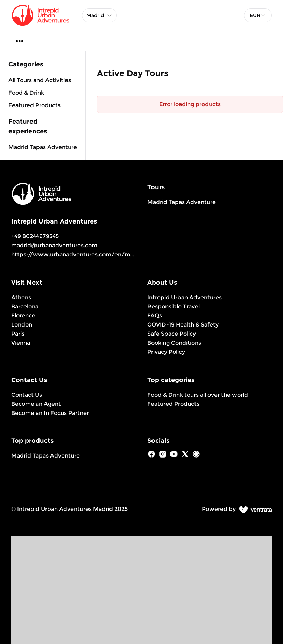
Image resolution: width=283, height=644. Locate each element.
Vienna (21, 343)
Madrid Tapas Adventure (43, 147)
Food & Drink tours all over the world (198, 395)
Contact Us (27, 395)
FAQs (155, 316)
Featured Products (173, 404)
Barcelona (25, 306)
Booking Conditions (174, 343)
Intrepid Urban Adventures (185, 297)
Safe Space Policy (172, 334)
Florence (23, 316)
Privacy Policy (166, 352)
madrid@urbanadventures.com (54, 245)
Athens (21, 297)
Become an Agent (36, 404)
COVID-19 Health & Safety (183, 325)
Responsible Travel (174, 306)
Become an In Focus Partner (50, 413)
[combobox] (258, 15)
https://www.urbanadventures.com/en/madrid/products (92, 254)
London (22, 325)
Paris (18, 334)
